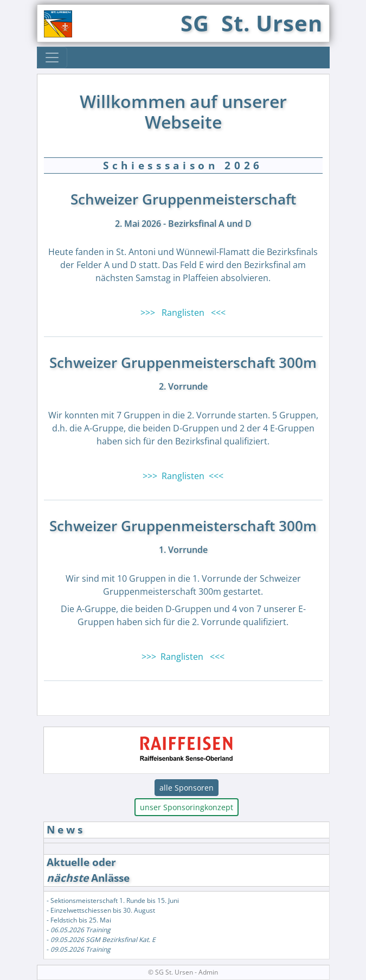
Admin (208, 972)
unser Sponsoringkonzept (187, 807)
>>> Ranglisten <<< (183, 313)
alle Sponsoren (187, 788)
